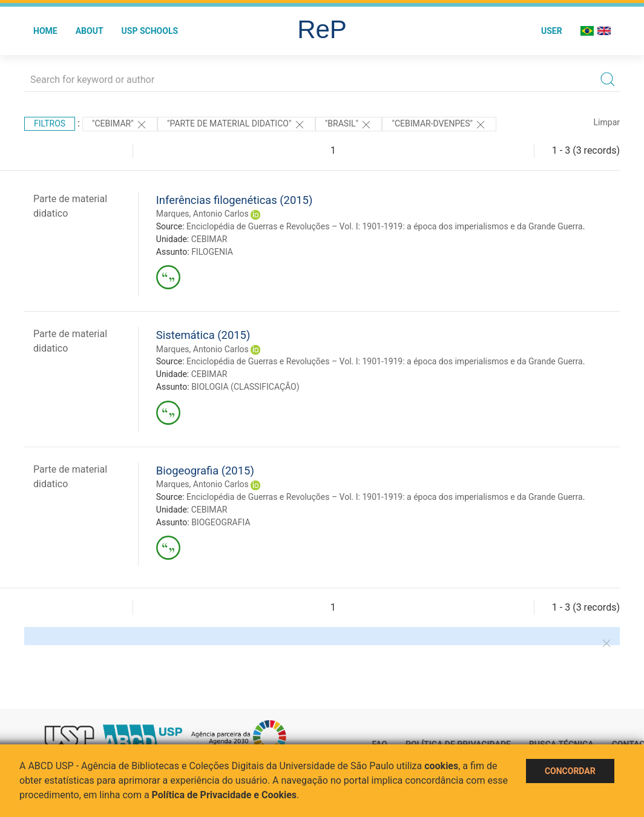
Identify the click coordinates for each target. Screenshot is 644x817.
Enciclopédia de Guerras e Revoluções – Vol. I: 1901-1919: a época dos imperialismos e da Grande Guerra (385, 226)
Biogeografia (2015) (205, 471)
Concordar (570, 771)
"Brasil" (349, 125)
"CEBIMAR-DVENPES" (439, 125)
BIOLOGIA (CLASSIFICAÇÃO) (245, 387)
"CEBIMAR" (120, 125)
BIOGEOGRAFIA (221, 522)
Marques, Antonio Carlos (202, 214)
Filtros (50, 123)
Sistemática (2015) (203, 335)
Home (45, 31)
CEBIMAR (209, 239)
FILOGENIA (212, 252)
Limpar (607, 122)
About (90, 31)
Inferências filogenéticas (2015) (235, 200)
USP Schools (150, 31)
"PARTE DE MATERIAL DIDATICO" (236, 125)
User (552, 31)
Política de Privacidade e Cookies (225, 795)
